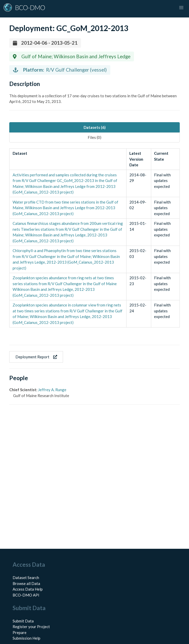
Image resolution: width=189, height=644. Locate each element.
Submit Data (23, 621)
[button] (181, 8)
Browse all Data (26, 583)
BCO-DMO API (26, 595)
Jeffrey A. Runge (52, 390)
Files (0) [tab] (94, 137)
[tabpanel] (94, 238)
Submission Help (26, 638)
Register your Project (31, 627)
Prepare (20, 632)
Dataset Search (26, 578)
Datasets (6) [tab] (95, 127)
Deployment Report (36, 357)
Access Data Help (28, 589)
